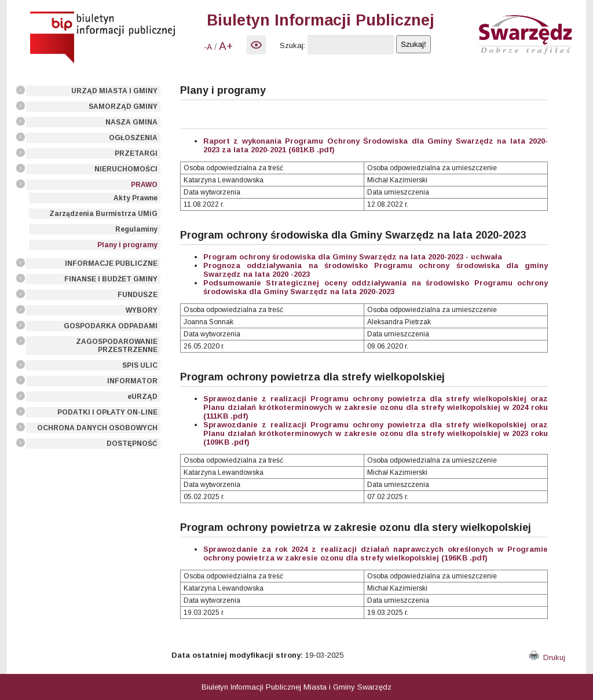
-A (208, 47)
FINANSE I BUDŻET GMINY (111, 279)
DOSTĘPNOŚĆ (132, 444)
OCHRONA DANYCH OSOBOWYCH (97, 428)
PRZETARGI (136, 153)
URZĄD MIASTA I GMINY (114, 91)
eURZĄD (142, 397)
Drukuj (547, 657)
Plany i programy (127, 245)
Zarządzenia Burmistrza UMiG (103, 214)
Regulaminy (136, 229)
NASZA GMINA (131, 122)
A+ (226, 46)
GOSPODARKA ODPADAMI (111, 326)
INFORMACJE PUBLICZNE (111, 263)
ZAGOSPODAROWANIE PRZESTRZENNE (117, 346)
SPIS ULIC (140, 365)
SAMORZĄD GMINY (123, 107)
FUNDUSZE (138, 295)
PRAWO (144, 185)
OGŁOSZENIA (133, 138)
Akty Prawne (136, 198)
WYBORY (142, 310)
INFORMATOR (132, 381)
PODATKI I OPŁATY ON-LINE (107, 412)
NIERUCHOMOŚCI (126, 169)
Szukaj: (292, 45)
